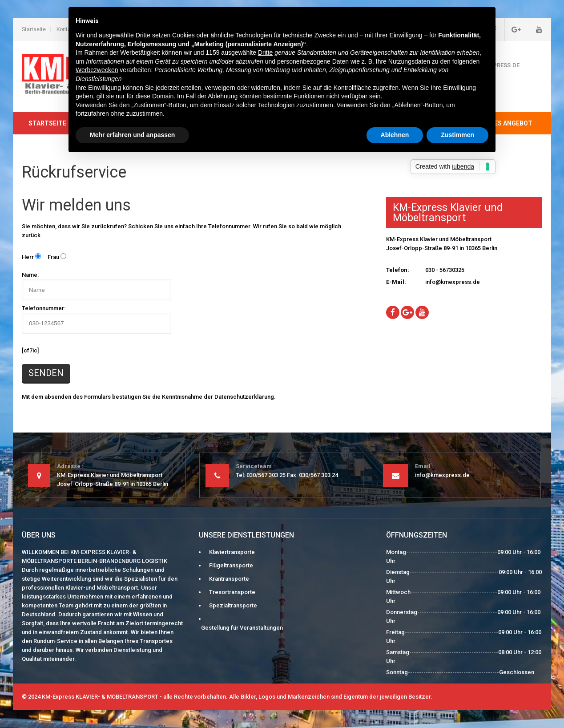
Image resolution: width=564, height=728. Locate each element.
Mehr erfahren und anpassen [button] (132, 135)
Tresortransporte (232, 592)
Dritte (265, 53)
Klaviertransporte (232, 552)
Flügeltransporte (231, 565)
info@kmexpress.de (453, 282)
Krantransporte (229, 579)
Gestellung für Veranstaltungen (242, 628)
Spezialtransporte (233, 605)
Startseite (34, 29)
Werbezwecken (97, 70)
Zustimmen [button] (457, 135)
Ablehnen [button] (395, 135)
